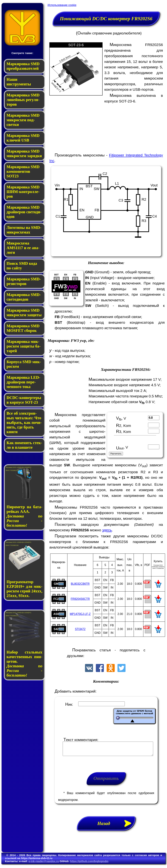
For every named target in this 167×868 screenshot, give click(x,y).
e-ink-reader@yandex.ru (44, 864)
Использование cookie (62, 5)
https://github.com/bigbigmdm (89, 864)
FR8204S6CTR (80, 599)
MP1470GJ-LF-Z (80, 614)
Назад (116, 826)
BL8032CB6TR (80, 584)
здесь (107, 530)
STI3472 (80, 629)
